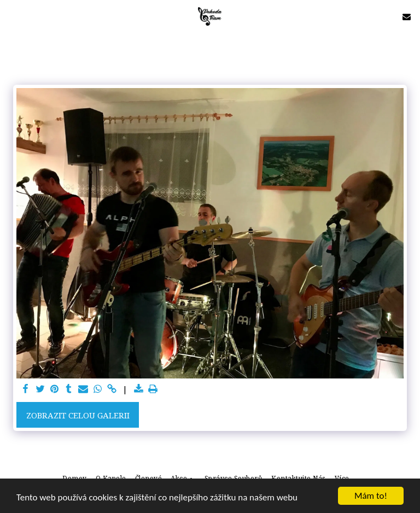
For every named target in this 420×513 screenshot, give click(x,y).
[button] (12, 16)
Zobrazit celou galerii (78, 415)
